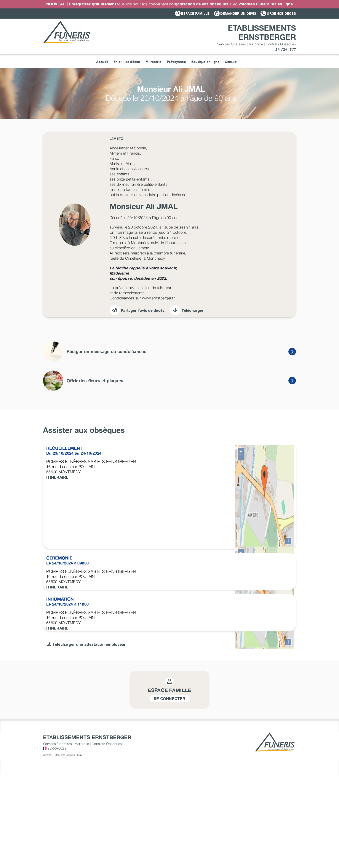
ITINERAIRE (58, 477)
